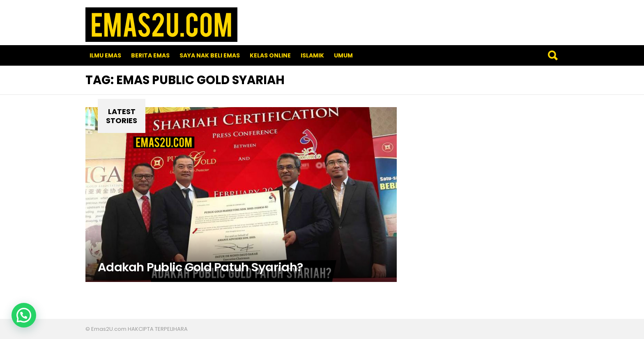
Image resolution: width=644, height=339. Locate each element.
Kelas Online (270, 55)
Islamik (312, 55)
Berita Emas (150, 55)
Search (552, 55)
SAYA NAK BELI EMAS (210, 55)
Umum (343, 55)
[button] (24, 315)
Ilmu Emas (105, 55)
